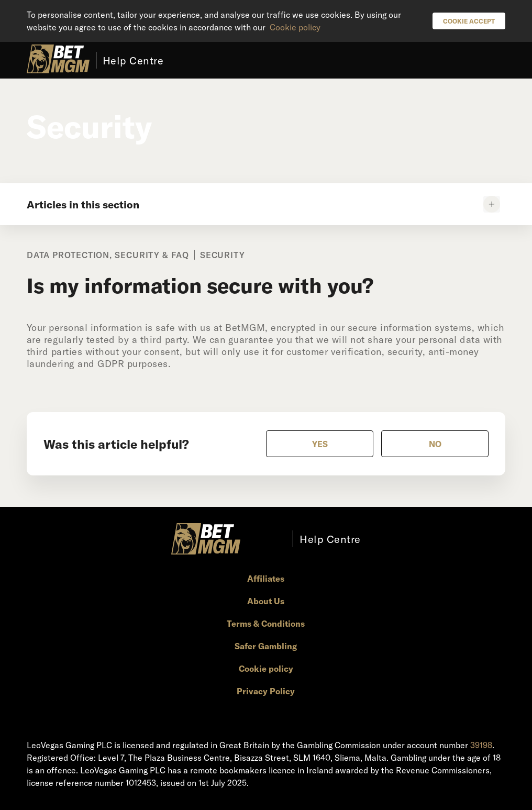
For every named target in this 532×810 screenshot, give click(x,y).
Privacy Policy (266, 691)
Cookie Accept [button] (469, 21)
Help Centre (133, 60)
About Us (266, 601)
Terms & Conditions (266, 623)
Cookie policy (295, 27)
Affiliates (266, 578)
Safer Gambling (266, 646)
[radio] (320, 444)
